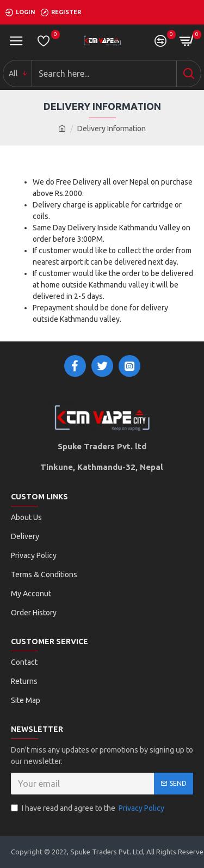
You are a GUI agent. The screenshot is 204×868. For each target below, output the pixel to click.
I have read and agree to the (88, 808)
